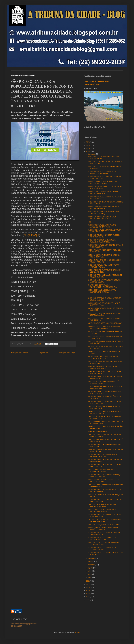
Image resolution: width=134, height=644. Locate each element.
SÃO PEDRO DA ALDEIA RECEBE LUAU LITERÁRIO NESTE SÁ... (102, 539)
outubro (91, 562)
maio (90, 577)
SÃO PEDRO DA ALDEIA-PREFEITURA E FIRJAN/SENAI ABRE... (103, 549)
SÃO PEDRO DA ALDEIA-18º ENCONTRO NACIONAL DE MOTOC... (103, 456)
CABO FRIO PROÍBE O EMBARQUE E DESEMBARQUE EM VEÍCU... (102, 241)
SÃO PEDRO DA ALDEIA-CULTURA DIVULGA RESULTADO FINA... (104, 402)
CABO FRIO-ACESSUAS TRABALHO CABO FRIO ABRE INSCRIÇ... (104, 213)
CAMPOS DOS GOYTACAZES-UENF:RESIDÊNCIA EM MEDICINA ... (102, 286)
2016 (88, 600)
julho (90, 571)
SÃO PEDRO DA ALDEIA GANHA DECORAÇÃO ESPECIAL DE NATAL (105, 476)
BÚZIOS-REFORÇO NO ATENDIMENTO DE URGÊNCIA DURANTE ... (103, 208)
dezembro (92, 154)
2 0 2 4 (90, 222)
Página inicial (44, 353)
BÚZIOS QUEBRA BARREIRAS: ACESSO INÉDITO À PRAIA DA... (103, 529)
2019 (88, 590)
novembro (92, 559)
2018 (88, 594)
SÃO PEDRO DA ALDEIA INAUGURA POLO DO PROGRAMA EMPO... (105, 491)
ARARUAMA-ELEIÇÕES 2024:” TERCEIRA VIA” (105, 323)
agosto (91, 568)
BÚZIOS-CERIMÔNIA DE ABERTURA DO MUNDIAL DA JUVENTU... (102, 471)
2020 (88, 587)
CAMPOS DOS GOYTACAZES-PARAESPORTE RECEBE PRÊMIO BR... (105, 521)
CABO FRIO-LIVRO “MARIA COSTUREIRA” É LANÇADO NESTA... (104, 281)
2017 (88, 597)
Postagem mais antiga (67, 353)
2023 (88, 151)
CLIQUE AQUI (31, 235)
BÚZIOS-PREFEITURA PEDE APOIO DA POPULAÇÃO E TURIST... (102, 183)
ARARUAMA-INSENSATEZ (97, 431)
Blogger (77, 632)
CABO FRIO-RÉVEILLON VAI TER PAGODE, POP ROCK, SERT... (104, 236)
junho (90, 574)
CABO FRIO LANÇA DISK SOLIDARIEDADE (104, 525)
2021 (88, 584)
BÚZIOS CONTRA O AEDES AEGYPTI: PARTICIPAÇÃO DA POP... (102, 291)
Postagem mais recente (20, 353)
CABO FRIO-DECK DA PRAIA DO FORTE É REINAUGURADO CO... (103, 382)
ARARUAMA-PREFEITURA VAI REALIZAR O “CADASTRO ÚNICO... (104, 367)
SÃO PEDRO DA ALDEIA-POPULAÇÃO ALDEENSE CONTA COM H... (102, 226)
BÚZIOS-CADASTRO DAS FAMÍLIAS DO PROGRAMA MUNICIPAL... (102, 511)
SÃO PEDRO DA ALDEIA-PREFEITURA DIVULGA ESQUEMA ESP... (102, 173)
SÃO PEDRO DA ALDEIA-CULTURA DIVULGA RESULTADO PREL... (104, 501)
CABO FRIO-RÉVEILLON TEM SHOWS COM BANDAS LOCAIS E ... (104, 158)
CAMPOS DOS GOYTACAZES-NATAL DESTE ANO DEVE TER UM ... (104, 412)
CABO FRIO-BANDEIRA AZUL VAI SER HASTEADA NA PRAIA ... (102, 506)
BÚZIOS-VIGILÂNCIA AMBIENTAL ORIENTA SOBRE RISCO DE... (103, 256)
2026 (88, 142)
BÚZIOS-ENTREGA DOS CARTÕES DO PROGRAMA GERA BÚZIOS (102, 218)
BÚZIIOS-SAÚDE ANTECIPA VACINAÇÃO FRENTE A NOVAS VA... (103, 357)
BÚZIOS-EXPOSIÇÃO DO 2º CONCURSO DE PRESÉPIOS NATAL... (104, 261)
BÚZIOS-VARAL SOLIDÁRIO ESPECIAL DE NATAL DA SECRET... (103, 481)
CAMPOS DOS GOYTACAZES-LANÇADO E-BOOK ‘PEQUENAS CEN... (104, 327)
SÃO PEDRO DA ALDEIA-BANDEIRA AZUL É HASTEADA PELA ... (104, 304)
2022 (88, 581)
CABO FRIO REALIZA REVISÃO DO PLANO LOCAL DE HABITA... (104, 266)
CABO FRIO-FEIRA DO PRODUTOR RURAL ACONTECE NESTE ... (104, 544)
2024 (88, 148)
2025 (88, 145)
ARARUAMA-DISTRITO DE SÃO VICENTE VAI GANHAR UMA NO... (104, 372)
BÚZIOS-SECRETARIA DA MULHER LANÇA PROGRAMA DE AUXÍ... (103, 193)
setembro (91, 565)
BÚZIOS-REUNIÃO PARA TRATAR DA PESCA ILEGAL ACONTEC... (104, 271)
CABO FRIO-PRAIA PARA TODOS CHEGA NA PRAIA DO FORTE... (104, 436)
